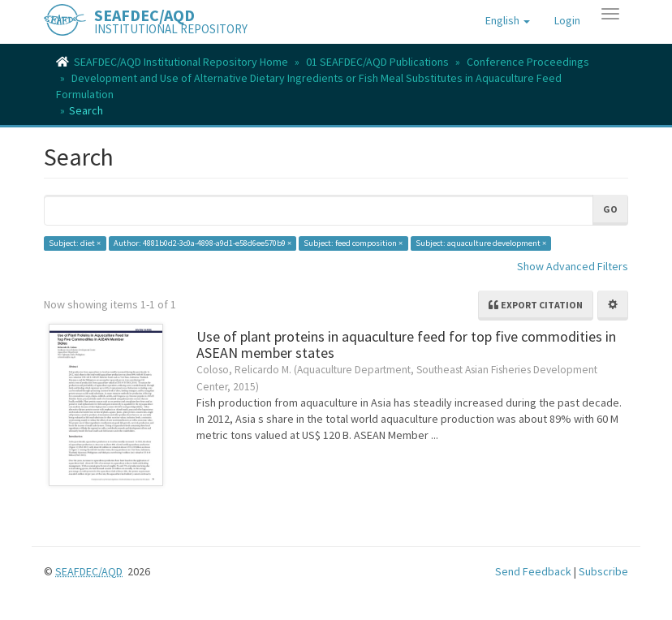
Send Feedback (533, 571)
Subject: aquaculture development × (481, 243)
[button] (508, 20)
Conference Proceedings (528, 62)
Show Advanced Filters (573, 266)
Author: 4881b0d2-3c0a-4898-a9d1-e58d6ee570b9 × (202, 243)
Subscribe (603, 571)
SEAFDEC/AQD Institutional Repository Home (181, 62)
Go (610, 209)
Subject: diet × (75, 243)
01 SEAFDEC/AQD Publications (377, 62)
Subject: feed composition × (353, 243)
